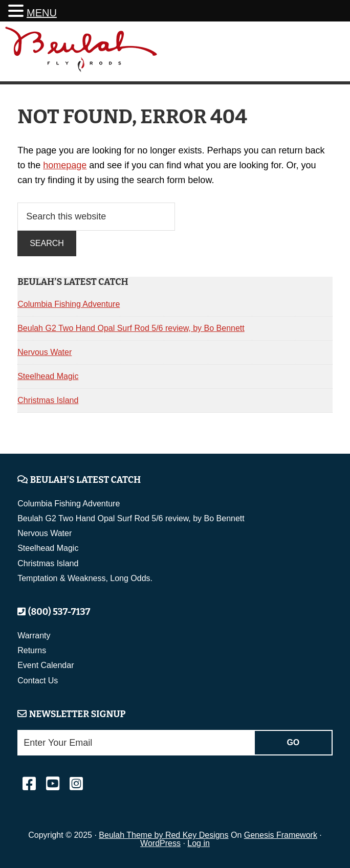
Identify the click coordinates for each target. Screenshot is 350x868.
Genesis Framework (281, 835)
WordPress (160, 843)
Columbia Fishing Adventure (69, 304)
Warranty (34, 636)
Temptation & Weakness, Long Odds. (85, 578)
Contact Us (38, 681)
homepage (65, 165)
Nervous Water (45, 352)
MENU (42, 13)
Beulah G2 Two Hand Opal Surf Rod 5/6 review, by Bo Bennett (131, 328)
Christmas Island (48, 400)
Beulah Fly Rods (81, 53)
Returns (32, 650)
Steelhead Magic (48, 376)
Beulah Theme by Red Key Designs (163, 835)
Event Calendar (46, 665)
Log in (199, 843)
